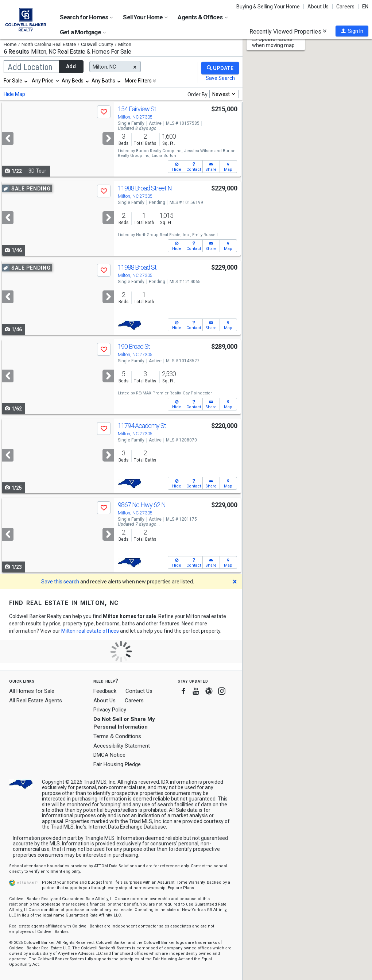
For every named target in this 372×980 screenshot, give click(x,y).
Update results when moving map (273, 42)
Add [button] (71, 66)
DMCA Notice (109, 755)
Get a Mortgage (83, 32)
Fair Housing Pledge (117, 764)
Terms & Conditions (117, 736)
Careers (345, 7)
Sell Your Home (145, 17)
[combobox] (16, 81)
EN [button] (365, 7)
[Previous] (8, 138)
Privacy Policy (110, 710)
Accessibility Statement (122, 746)
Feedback (105, 691)
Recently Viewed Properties (288, 31)
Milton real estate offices (90, 631)
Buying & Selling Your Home (268, 7)
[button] (352, 31)
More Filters (138, 81)
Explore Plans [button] (181, 888)
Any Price (43, 81)
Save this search (60, 582)
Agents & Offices (203, 17)
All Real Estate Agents (36, 701)
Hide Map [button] (14, 94)
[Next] (108, 138)
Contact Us (139, 691)
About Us (318, 7)
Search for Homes (86, 17)
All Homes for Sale (32, 691)
